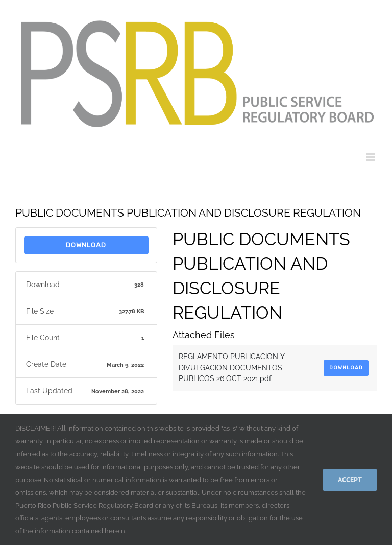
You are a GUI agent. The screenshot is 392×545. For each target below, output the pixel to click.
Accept (350, 480)
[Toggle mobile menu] (371, 157)
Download (86, 245)
